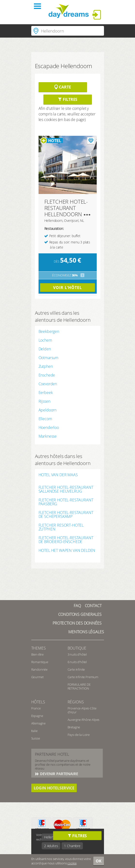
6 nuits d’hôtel (77, 662)
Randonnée (40, 669)
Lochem (45, 340)
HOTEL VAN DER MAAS (58, 475)
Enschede (47, 375)
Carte (63, 87)
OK (99, 861)
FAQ (77, 606)
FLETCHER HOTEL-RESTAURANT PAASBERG (66, 502)
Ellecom (45, 419)
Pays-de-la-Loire (79, 735)
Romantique (40, 662)
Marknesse (48, 436)
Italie (34, 731)
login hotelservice (54, 788)
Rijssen (44, 401)
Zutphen (46, 366)
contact (93, 606)
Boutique (77, 648)
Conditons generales (80, 614)
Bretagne (74, 727)
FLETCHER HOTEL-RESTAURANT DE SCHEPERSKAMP (66, 514)
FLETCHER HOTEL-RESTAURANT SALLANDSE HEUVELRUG (66, 489)
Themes (39, 648)
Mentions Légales (86, 632)
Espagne (37, 716)
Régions (76, 702)
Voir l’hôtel (67, 288)
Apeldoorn (48, 410)
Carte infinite (76, 669)
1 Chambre (72, 846)
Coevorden (48, 384)
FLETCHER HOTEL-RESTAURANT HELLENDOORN (66, 208)
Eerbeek (46, 393)
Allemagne (39, 723)
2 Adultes (51, 846)
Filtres (68, 99)
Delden (45, 349)
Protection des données (77, 623)
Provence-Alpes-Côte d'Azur (82, 710)
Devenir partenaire (59, 774)
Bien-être (38, 654)
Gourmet (37, 677)
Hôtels (38, 702)
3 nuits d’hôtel (77, 654)
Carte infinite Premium (83, 677)
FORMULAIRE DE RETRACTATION (79, 686)
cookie (72, 863)
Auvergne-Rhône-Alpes (84, 720)
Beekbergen (49, 331)
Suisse (36, 738)
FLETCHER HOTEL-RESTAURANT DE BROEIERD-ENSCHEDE (66, 540)
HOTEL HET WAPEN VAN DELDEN (67, 551)
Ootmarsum (49, 358)
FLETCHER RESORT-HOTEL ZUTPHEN (61, 527)
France (36, 708)
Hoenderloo (49, 427)
